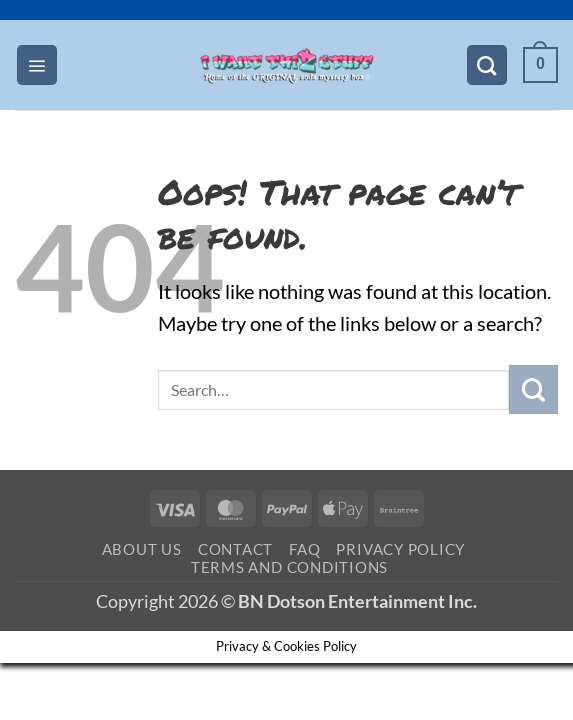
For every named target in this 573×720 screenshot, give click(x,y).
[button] (37, 65)
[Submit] (533, 389)
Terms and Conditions (289, 567)
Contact (235, 549)
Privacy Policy (400, 549)
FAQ (304, 549)
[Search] (487, 65)
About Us (142, 549)
